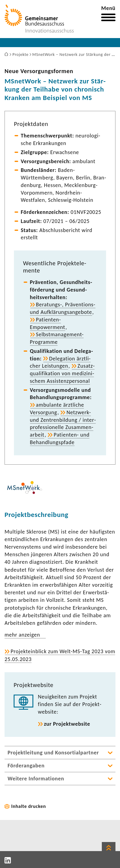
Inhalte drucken (29, 806)
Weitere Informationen (36, 779)
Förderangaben (26, 766)
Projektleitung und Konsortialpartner (53, 753)
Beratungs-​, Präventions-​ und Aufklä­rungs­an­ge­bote (63, 308)
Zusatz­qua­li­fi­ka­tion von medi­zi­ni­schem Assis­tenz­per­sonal (62, 373)
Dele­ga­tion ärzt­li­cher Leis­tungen (60, 362)
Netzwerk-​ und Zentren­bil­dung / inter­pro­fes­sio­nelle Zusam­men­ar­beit (63, 424)
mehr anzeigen (22, 635)
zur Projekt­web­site (67, 724)
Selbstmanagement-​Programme (57, 338)
